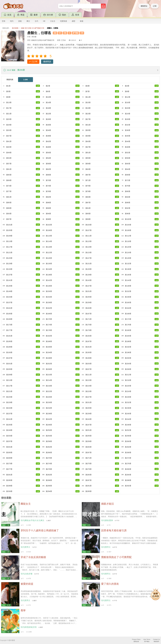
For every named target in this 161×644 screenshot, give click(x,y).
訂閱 (155, 6)
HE (44, 21)
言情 (4, 21)
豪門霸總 (38, 28)
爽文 (28, 21)
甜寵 (20, 21)
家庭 (82, 21)
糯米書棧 (15, 28)
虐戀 (73, 21)
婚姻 (23, 28)
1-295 (26, 80)
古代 (36, 21)
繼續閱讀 (47, 62)
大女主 (53, 21)
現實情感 (63, 21)
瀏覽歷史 (144, 6)
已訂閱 (34, 62)
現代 (12, 21)
